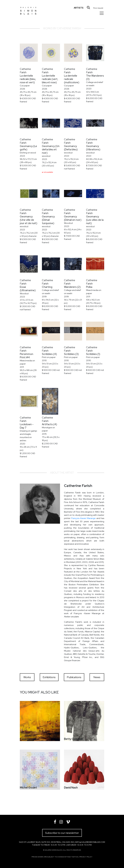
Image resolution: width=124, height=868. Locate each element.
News (97, 677)
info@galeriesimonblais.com (90, 842)
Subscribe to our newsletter (62, 833)
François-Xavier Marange (83, 518)
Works (27, 677)
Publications (74, 677)
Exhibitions (49, 677)
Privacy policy (86, 857)
